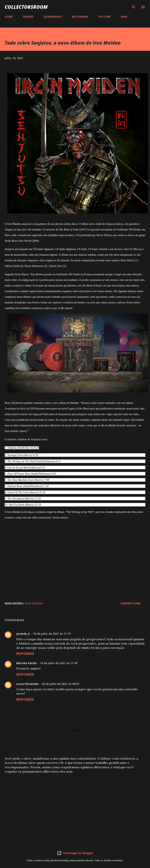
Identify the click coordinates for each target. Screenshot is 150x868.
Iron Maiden (34, 603)
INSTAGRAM (80, 17)
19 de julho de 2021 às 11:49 (59, 663)
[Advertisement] (75, 807)
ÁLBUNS (28, 17)
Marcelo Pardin (27, 663)
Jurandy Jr (23, 634)
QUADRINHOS (53, 17)
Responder (25, 654)
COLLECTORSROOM (26, 7)
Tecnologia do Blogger (75, 853)
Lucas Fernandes (27, 684)
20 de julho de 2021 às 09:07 (61, 684)
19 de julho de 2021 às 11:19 (52, 634)
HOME (9, 17)
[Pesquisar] (134, 7)
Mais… (125, 17)
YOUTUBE (104, 17)
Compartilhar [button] (130, 603)
